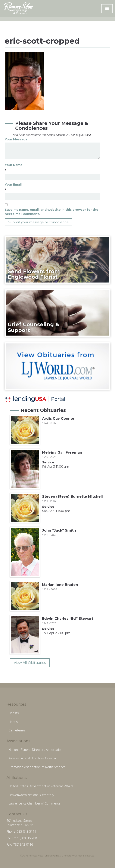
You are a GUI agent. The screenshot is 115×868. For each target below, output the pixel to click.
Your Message (16, 139)
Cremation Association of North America (37, 767)
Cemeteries (17, 730)
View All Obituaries (30, 663)
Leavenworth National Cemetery (31, 795)
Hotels (13, 722)
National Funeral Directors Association (35, 750)
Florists (14, 713)
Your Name (14, 165)
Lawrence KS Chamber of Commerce (35, 803)
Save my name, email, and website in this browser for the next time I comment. (52, 212)
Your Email (13, 185)
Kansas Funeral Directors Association (35, 758)
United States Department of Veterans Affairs (41, 786)
